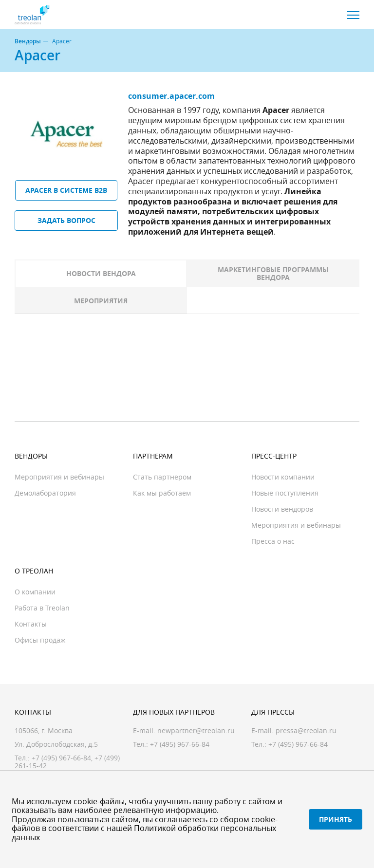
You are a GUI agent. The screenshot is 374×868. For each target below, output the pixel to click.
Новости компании (283, 477)
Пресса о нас (273, 541)
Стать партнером (162, 477)
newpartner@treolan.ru (196, 730)
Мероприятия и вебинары (59, 477)
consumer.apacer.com (171, 96)
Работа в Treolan (42, 608)
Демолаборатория (45, 493)
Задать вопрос (66, 220)
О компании (35, 592)
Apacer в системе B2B (66, 190)
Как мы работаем (162, 493)
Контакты (31, 624)
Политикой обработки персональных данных (144, 832)
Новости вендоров (282, 509)
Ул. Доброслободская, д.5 (56, 744)
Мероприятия (101, 301)
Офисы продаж (40, 640)
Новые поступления (285, 493)
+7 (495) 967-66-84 (61, 758)
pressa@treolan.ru (306, 730)
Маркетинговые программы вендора (273, 273)
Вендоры (28, 41)
